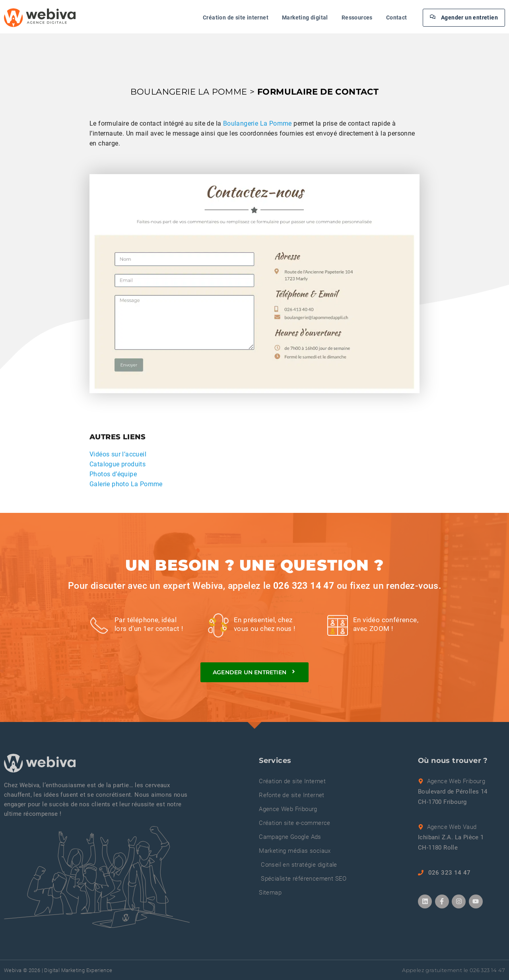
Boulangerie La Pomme (257, 123)
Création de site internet (236, 17)
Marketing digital (305, 17)
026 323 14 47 (304, 586)
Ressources (357, 17)
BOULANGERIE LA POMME (189, 92)
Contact (397, 17)
